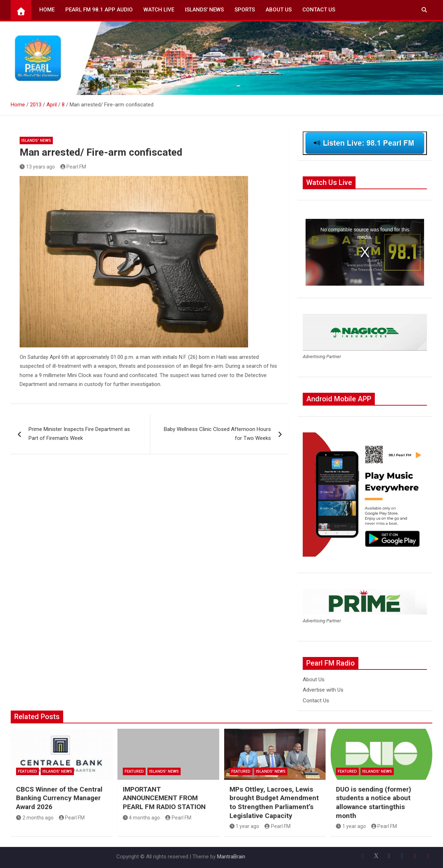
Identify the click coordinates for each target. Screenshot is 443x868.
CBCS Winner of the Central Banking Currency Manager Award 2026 (59, 798)
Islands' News (36, 141)
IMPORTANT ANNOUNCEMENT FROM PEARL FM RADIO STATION (164, 798)
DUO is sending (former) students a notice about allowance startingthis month (374, 802)
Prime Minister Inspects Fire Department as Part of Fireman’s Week (79, 434)
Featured (27, 771)
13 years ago (37, 167)
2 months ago (35, 818)
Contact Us (319, 10)
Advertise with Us (323, 690)
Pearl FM (73, 167)
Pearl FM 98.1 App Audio (99, 10)
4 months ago (142, 818)
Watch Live (159, 10)
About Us (279, 10)
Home (47, 10)
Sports (245, 10)
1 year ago (245, 826)
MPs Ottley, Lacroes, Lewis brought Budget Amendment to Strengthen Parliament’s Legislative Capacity (274, 802)
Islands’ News (204, 10)
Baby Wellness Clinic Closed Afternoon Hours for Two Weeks (217, 434)
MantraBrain (231, 857)
